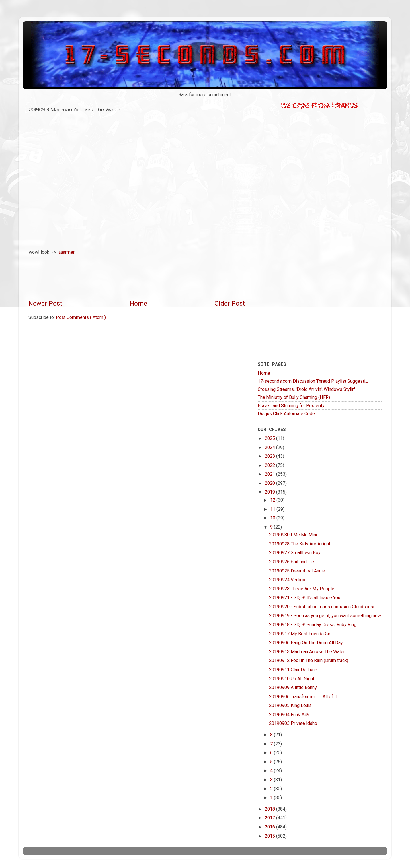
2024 (270, 447)
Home (138, 303)
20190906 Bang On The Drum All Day (306, 643)
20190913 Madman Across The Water (307, 652)
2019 (270, 492)
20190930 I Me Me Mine (294, 535)
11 (273, 509)
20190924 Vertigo (287, 580)
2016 (270, 827)
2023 (270, 456)
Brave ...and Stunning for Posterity (291, 406)
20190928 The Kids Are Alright (300, 544)
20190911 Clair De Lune (293, 670)
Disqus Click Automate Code (286, 414)
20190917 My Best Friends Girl (300, 634)
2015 (270, 836)
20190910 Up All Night (292, 679)
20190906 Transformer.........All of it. (303, 697)
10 (273, 518)
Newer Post (45, 303)
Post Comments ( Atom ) (81, 317)
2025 (270, 438)
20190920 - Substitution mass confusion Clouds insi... (323, 607)
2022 (270, 465)
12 (273, 500)
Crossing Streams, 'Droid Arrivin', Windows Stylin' (306, 389)
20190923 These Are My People (302, 589)
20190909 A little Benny (293, 687)
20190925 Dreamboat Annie (297, 571)
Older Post (230, 303)
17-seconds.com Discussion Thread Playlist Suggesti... (313, 381)
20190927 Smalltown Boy (295, 553)
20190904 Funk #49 (289, 715)
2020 (270, 483)
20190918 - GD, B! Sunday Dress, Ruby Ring (313, 625)
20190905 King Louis (290, 705)
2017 (270, 818)
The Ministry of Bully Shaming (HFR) (294, 397)
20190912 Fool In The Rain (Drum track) (309, 660)
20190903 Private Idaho (293, 723)
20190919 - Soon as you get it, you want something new (325, 616)
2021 (270, 474)
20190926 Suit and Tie (292, 562)
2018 (270, 809)
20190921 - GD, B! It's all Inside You (305, 598)
